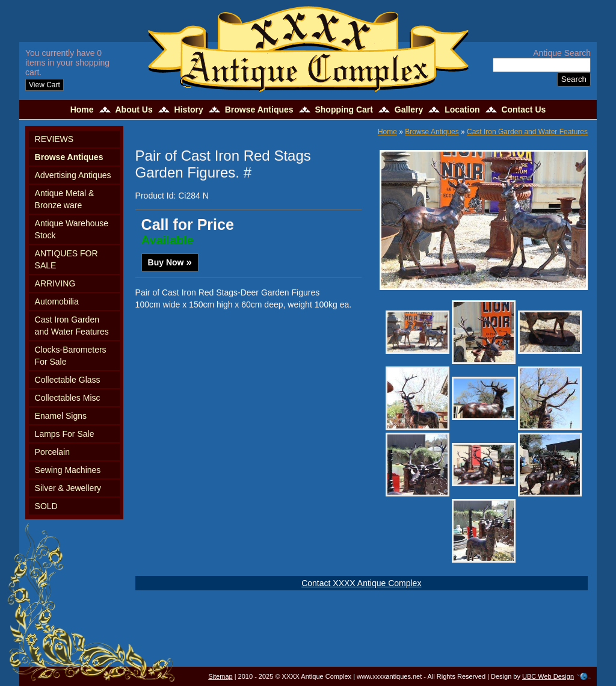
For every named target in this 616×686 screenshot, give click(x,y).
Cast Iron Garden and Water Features (72, 326)
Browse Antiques (259, 110)
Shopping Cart (343, 110)
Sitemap (220, 676)
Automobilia (57, 301)
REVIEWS (54, 139)
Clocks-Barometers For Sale (71, 356)
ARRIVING (55, 283)
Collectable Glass (68, 380)
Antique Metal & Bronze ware (65, 199)
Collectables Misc (68, 398)
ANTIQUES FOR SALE (66, 259)
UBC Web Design (548, 676)
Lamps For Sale (65, 434)
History (189, 110)
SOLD (46, 506)
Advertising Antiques (73, 175)
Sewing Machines (68, 470)
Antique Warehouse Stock (72, 229)
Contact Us (523, 110)
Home (82, 110)
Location (462, 110)
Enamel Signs (61, 416)
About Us (134, 110)
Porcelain (52, 452)
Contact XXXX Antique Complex (361, 583)
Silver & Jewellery (68, 488)
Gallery (409, 110)
